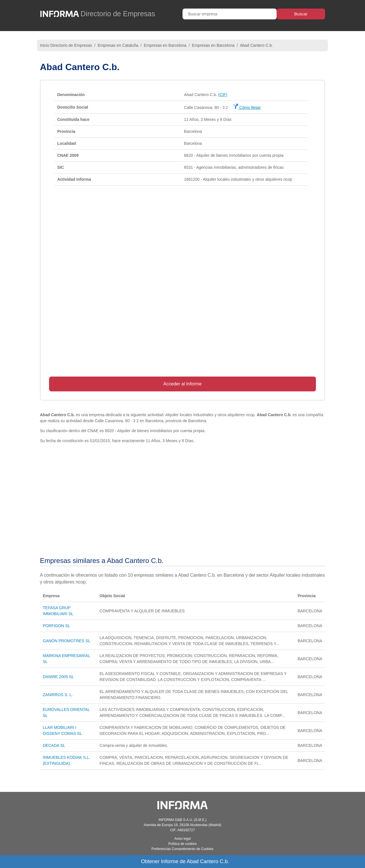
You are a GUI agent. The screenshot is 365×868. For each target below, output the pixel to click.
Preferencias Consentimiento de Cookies (182, 849)
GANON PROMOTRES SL (66, 641)
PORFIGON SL (56, 626)
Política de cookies (182, 844)
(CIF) (223, 95)
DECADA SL (54, 745)
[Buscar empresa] (230, 14)
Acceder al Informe (182, 384)
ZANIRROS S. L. (58, 695)
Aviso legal (182, 839)
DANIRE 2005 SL (58, 677)
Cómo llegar (247, 107)
